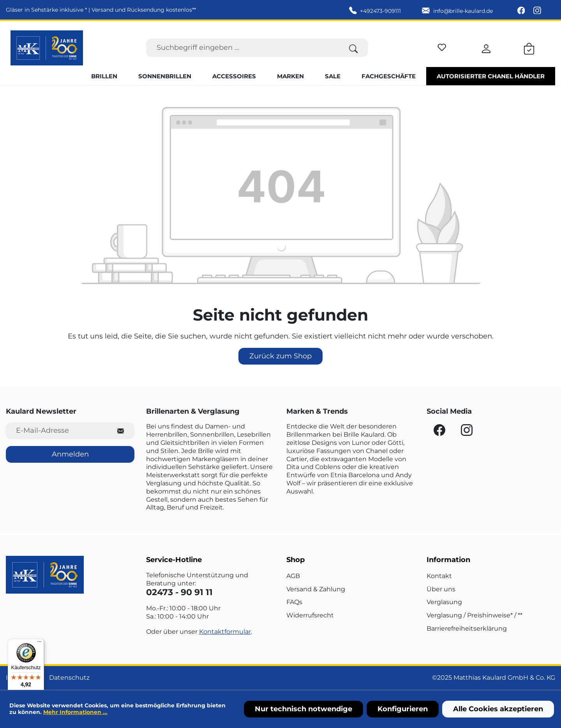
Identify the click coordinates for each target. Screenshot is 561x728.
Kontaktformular (225, 632)
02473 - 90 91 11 (179, 592)
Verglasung (444, 602)
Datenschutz (69, 678)
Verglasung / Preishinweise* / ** (475, 615)
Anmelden (70, 454)
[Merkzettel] (442, 46)
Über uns (441, 589)
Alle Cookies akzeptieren (498, 709)
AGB (293, 576)
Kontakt (439, 576)
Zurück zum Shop (280, 356)
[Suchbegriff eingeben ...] (243, 48)
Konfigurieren (403, 709)
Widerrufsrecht (310, 615)
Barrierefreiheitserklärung (467, 628)
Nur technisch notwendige (303, 709)
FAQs (294, 602)
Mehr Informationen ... (75, 712)
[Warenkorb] (529, 48)
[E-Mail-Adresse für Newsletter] (56, 431)
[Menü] (39, 643)
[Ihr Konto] (486, 48)
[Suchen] (354, 48)
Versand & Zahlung (316, 589)
